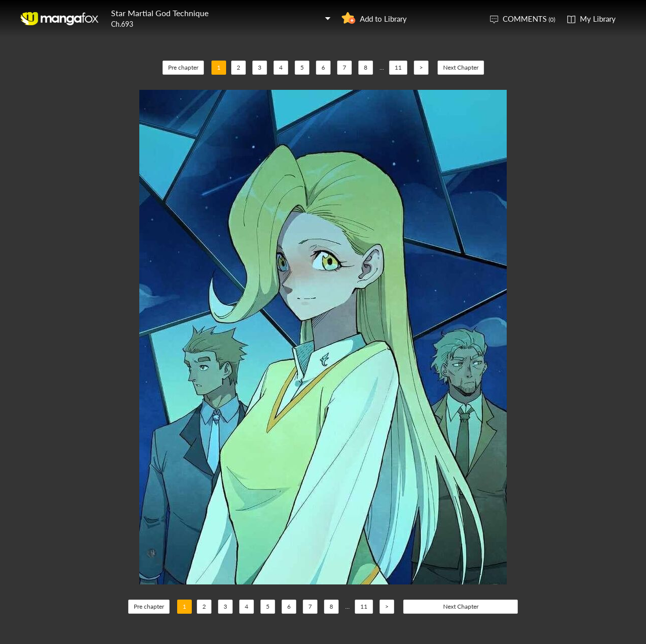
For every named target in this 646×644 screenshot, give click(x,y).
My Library (598, 19)
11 (398, 67)
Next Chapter (461, 67)
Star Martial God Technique (160, 13)
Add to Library (383, 19)
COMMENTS (529, 19)
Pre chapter (183, 67)
